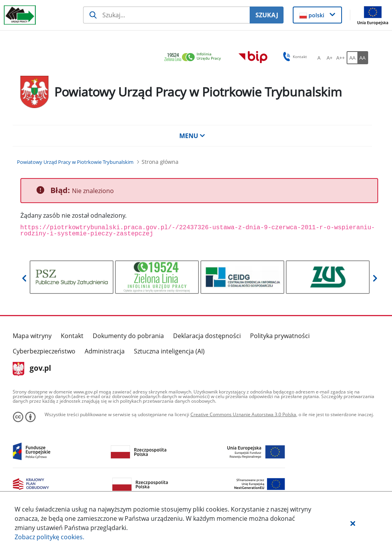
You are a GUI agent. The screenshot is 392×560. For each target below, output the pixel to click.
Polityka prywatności (280, 336)
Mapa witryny (32, 336)
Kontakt (72, 336)
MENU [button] (192, 136)
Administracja (105, 351)
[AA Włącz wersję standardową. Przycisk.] (352, 58)
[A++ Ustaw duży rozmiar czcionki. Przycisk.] (340, 58)
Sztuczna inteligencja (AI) (169, 351)
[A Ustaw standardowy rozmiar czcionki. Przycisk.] (319, 58)
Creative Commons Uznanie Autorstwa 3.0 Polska (243, 414)
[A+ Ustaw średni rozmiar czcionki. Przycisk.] (330, 58)
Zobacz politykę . (49, 537)
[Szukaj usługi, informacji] (166, 15)
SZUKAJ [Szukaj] (267, 15)
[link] (195, 57)
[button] (353, 523)
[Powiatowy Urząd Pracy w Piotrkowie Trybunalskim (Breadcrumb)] (75, 162)
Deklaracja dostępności (207, 336)
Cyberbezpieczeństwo (44, 351)
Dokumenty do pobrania (128, 336)
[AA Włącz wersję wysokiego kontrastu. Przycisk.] (363, 58)
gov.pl (32, 369)
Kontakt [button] (294, 57)
